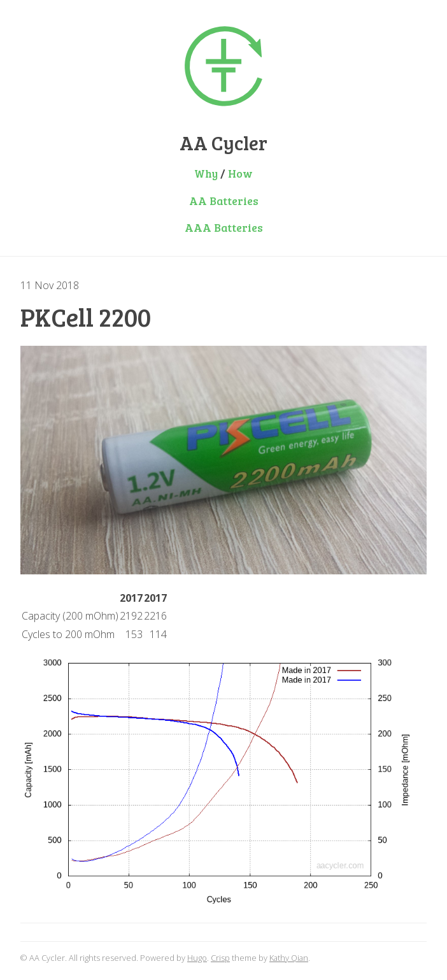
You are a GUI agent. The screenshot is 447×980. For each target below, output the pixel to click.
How (240, 173)
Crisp (220, 958)
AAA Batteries (224, 227)
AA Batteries (224, 201)
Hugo (197, 958)
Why (206, 173)
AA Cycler (223, 143)
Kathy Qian (289, 958)
